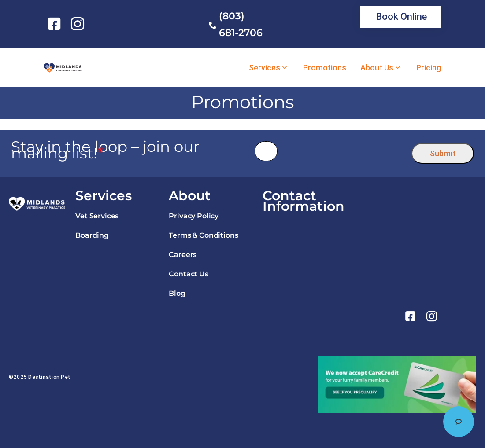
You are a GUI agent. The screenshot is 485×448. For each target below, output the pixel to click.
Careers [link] (183, 255)
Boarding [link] (92, 235)
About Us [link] (377, 68)
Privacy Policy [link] (194, 216)
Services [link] (265, 68)
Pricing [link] (429, 68)
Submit (443, 153)
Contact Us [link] (188, 274)
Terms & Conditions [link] (203, 235)
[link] (56, 24)
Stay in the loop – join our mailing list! (105, 150)
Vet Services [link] (97, 216)
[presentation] (345, 151)
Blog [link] (177, 293)
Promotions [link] (325, 68)
